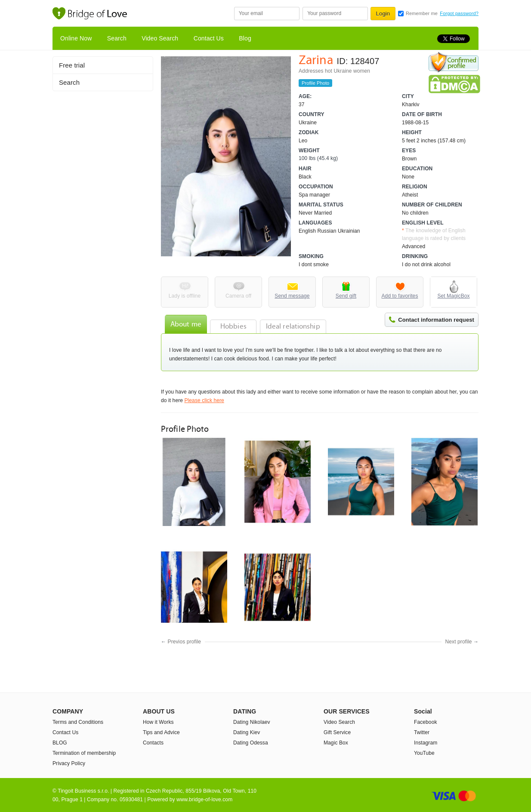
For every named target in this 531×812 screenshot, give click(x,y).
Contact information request (436, 320)
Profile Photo (315, 83)
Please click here (204, 400)
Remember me (422, 13)
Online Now (76, 38)
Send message (292, 296)
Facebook (426, 722)
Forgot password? (459, 13)
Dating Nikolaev (252, 722)
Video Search (160, 38)
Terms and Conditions (78, 722)
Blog (245, 38)
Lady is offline (185, 296)
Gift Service (337, 732)
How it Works (158, 722)
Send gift (346, 296)
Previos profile (185, 642)
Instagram (426, 743)
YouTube (424, 753)
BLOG (60, 743)
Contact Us (209, 38)
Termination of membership (84, 753)
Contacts (153, 743)
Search (117, 38)
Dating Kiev (247, 732)
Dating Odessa (251, 743)
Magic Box (336, 743)
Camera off (238, 296)
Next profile (459, 642)
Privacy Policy (69, 763)
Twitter (422, 732)
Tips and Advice (161, 732)
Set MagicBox (453, 296)
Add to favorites (400, 296)
